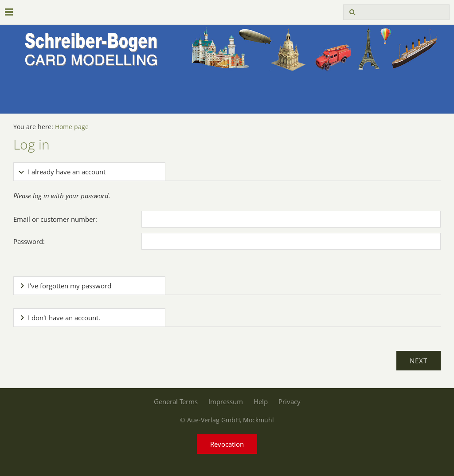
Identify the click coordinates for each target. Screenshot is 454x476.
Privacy (290, 401)
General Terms (176, 401)
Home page (72, 127)
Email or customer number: (55, 219)
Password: (29, 241)
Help (261, 401)
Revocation (227, 444)
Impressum (226, 401)
